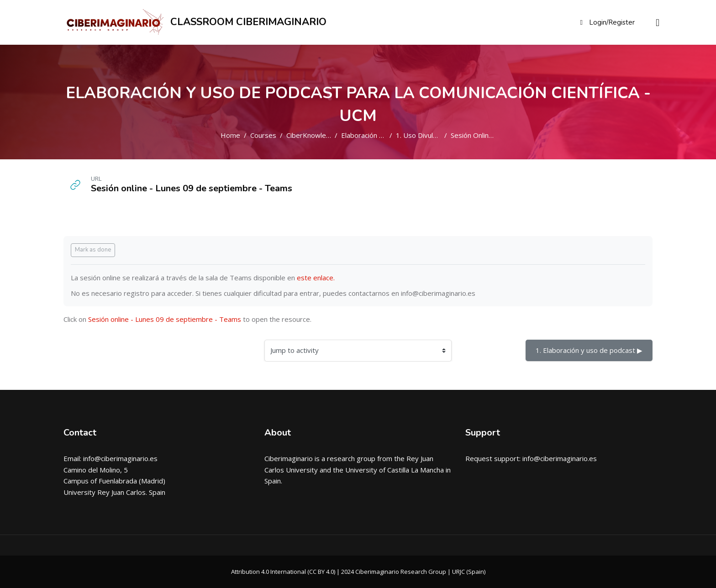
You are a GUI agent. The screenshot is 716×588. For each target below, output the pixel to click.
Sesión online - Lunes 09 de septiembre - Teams (165, 319)
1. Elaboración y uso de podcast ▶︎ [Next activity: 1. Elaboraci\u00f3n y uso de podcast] (589, 350)
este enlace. (316, 278)
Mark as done (93, 250)
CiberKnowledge (312, 135)
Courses (263, 135)
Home (230, 135)
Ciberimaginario (289, 458)
